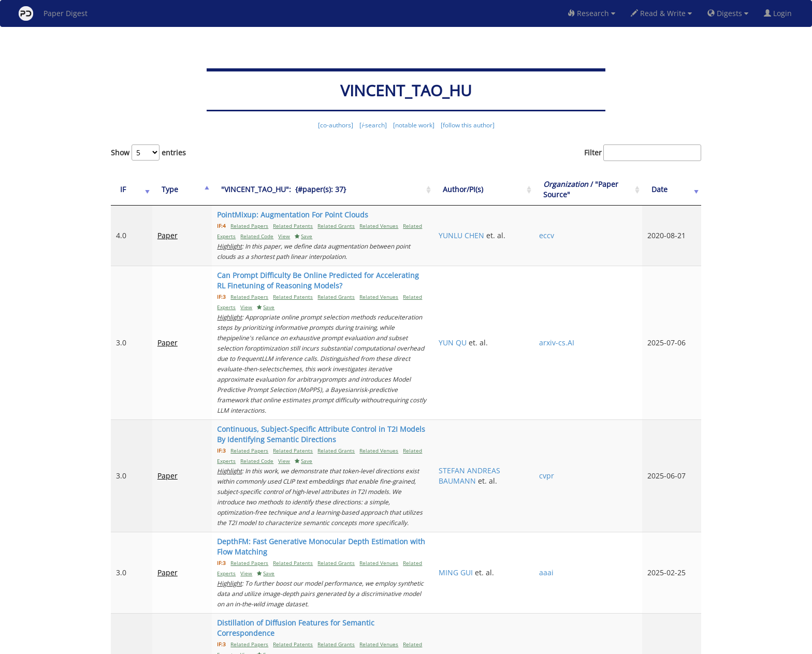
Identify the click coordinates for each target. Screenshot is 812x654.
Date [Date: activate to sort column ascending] (671, 189)
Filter (643, 153)
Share (459, 644)
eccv (579, 235)
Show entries (148, 152)
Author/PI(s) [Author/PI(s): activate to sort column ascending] (516, 189)
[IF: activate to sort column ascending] (127, 190)
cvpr (579, 429)
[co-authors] (336, 125)
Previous (502, 602)
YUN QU (505, 322)
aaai (579, 505)
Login (780, 13)
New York (490, 644)
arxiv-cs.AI (589, 322)
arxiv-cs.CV (590, 561)
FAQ (363, 644)
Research (591, 13)
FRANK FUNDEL (518, 555)
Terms (410, 644)
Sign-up (385, 644)
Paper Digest (53, 13)
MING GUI (509, 505)
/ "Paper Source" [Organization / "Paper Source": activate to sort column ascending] (602, 189)
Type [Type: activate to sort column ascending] (162, 189)
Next (685, 602)
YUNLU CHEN (514, 235)
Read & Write (661, 13)
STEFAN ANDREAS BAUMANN (522, 429)
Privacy (435, 644)
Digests (728, 13)
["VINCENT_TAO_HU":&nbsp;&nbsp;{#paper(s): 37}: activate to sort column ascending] (339, 190)
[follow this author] (468, 125)
